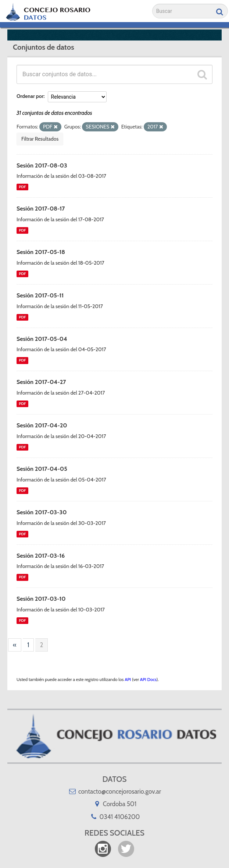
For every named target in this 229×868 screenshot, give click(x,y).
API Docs (148, 680)
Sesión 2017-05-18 (41, 252)
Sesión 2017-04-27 (41, 382)
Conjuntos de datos (44, 47)
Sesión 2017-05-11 (40, 295)
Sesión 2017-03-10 (41, 599)
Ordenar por (30, 96)
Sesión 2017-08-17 (41, 209)
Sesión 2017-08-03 (42, 165)
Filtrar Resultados (40, 139)
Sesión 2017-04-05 (42, 469)
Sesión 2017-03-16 (41, 556)
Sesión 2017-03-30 (42, 512)
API (128, 680)
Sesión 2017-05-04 (42, 339)
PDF (22, 187)
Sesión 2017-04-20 (42, 425)
